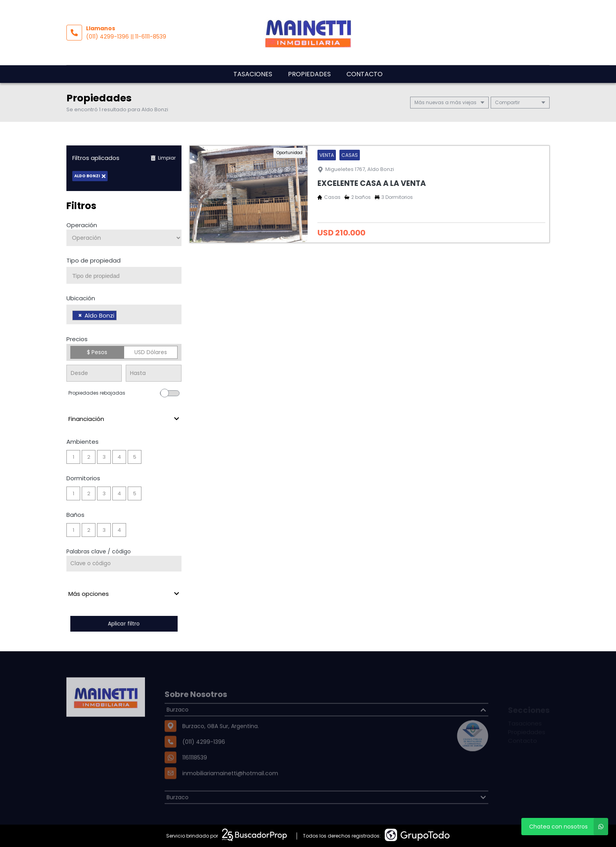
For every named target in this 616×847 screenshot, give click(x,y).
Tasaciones (253, 74)
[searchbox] (127, 276)
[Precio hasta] (153, 373)
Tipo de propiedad (93, 260)
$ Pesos (97, 352)
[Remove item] (80, 315)
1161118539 (195, 774)
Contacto (365, 74)
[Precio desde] (94, 373)
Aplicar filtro (124, 624)
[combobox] (124, 275)
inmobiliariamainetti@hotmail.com (230, 790)
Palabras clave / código (99, 551)
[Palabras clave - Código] (124, 564)
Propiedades (309, 74)
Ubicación (81, 298)
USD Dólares (151, 352)
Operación (82, 225)
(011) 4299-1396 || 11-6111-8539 (126, 37)
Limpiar (163, 158)
